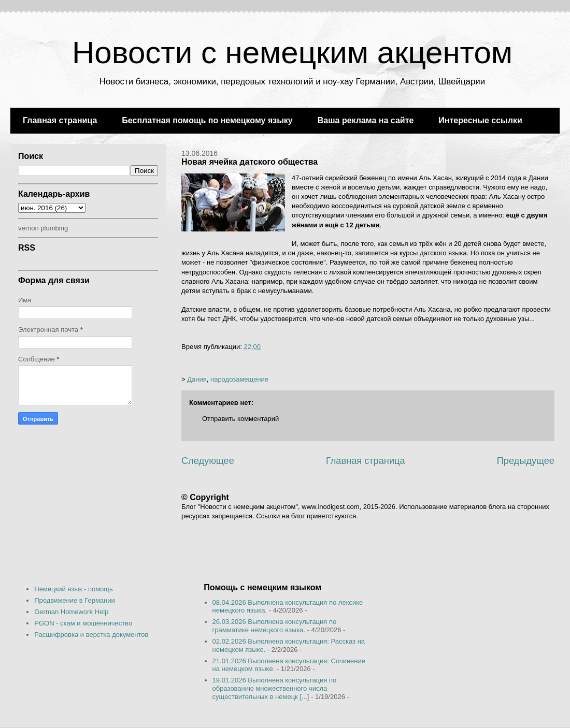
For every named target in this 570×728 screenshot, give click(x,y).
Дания (197, 379)
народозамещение (239, 379)
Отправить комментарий (240, 419)
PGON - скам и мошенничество (83, 623)
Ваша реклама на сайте (366, 120)
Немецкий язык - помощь (74, 589)
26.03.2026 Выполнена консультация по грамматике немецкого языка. (275, 626)
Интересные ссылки (480, 120)
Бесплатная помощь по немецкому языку (207, 120)
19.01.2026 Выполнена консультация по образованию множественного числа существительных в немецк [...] (275, 688)
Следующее (208, 461)
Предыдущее (526, 461)
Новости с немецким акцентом (292, 53)
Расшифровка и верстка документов (91, 635)
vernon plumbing (43, 228)
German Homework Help (71, 612)
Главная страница (60, 120)
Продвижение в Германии (75, 600)
